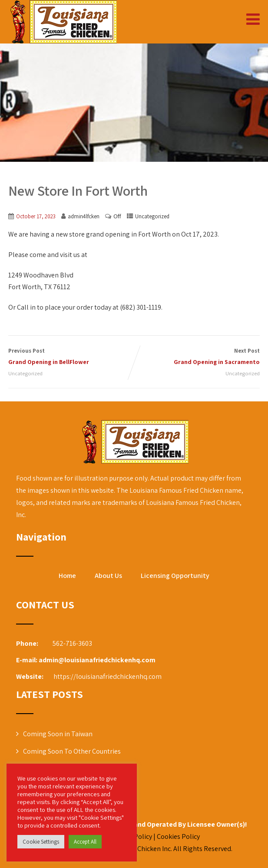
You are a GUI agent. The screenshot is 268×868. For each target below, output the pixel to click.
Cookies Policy (179, 836)
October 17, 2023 (36, 216)
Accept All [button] (85, 842)
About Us (108, 576)
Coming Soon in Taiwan (58, 734)
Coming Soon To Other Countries (72, 751)
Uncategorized (152, 216)
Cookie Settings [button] (41, 842)
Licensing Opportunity (175, 576)
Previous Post (71, 357)
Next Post (197, 357)
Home (67, 576)
